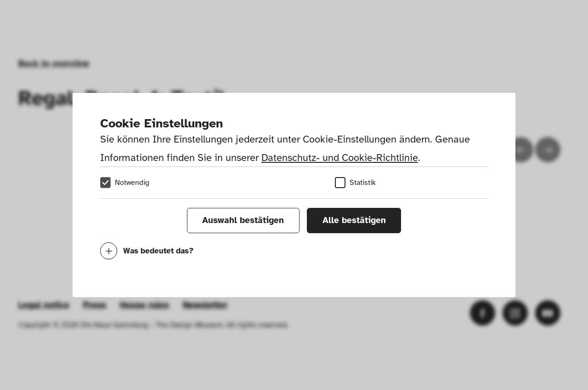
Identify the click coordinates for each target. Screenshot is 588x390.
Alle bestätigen (354, 220)
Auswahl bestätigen (243, 220)
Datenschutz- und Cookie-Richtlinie (340, 158)
